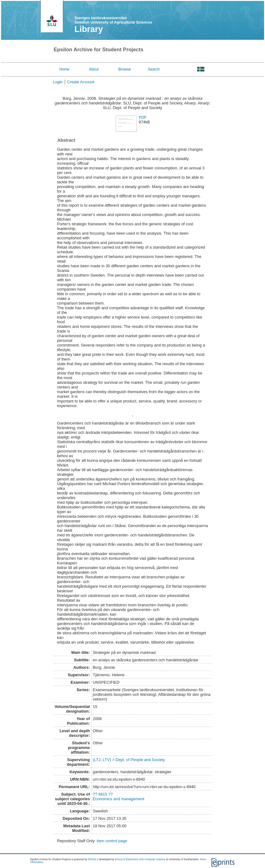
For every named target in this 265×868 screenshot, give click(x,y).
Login (58, 82)
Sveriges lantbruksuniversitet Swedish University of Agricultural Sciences (113, 20)
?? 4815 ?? (103, 794)
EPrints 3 (93, 859)
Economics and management (119, 799)
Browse (125, 69)
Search (154, 69)
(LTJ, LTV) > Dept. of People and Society (129, 760)
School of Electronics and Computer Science (140, 859)
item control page (112, 841)
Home (64, 69)
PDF (143, 117)
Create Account (81, 82)
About (94, 69)
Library (89, 29)
